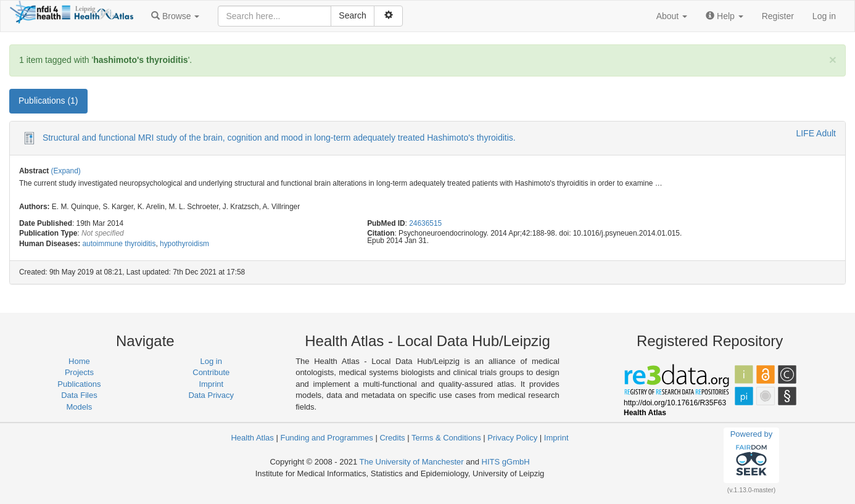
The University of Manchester (412, 462)
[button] (175, 16)
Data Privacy (211, 395)
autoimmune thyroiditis (119, 244)
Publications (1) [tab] (48, 101)
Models (79, 407)
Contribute (211, 372)
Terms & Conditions (446, 438)
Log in (824, 16)
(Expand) (66, 171)
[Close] (833, 60)
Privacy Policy (512, 438)
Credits (392, 438)
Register (778, 16)
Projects (79, 372)
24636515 (425, 223)
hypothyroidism (184, 244)
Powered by (752, 455)
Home (79, 361)
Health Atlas (252, 438)
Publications (79, 384)
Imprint (211, 384)
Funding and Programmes (326, 438)
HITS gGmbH (506, 462)
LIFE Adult (816, 133)
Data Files (79, 395)
